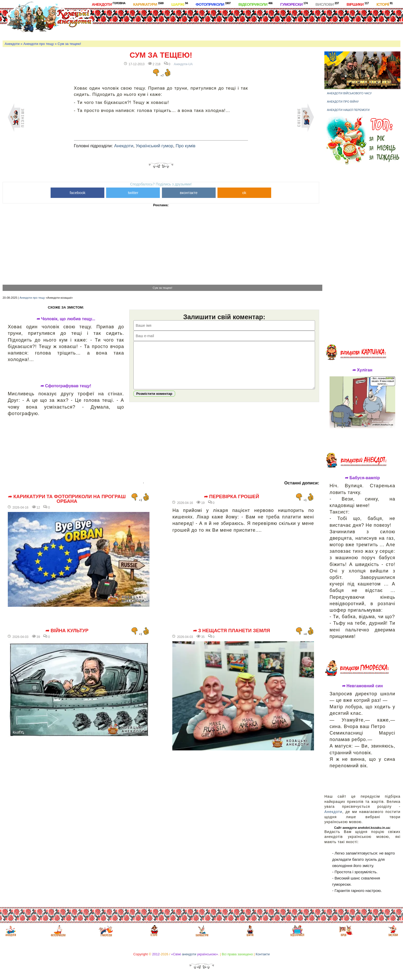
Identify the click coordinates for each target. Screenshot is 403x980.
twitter (133, 193)
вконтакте (189, 193)
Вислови (327, 4)
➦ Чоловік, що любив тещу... (66, 319)
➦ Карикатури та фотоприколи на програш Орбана (67, 499)
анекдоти (189, 954)
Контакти (263, 954)
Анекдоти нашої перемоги (348, 110)
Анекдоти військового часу (349, 93)
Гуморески (294, 4)
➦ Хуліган (362, 370)
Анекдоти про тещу (39, 44)
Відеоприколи (255, 4)
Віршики (358, 4)
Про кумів (186, 146)
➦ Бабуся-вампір (362, 478)
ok (244, 193)
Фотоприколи (213, 4)
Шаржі (180, 4)
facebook (77, 193)
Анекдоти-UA (183, 64)
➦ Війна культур (67, 631)
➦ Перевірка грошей (232, 497)
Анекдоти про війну (343, 102)
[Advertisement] (216, 23)
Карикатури (148, 4)
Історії (385, 4)
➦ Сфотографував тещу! (66, 386)
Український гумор (154, 146)
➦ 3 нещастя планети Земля (232, 631)
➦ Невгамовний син (362, 686)
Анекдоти (108, 4)
